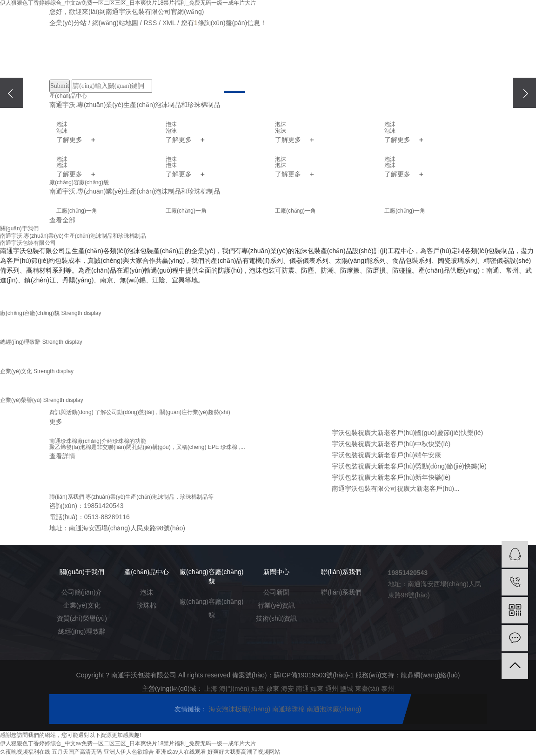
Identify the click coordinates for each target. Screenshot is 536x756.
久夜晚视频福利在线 (25, 752)
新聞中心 (268, 59)
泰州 (388, 689)
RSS (150, 23)
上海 (211, 689)
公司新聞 (276, 592)
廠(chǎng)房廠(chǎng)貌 (219, 59)
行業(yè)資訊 (276, 605)
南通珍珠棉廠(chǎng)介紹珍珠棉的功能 (98, 441)
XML (169, 23)
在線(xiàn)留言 (316, 59)
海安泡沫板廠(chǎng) (241, 709)
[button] (234, 92)
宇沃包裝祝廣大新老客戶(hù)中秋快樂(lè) (391, 444)
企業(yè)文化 (82, 605)
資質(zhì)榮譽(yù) (82, 618)
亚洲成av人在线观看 (181, 752)
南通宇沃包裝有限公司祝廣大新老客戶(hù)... (396, 488)
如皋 (258, 689)
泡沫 (147, 592)
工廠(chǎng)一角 (77, 211)
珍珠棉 (147, 605)
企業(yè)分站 (68, 23)
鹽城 (347, 689)
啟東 (273, 689)
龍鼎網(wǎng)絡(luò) (430, 675)
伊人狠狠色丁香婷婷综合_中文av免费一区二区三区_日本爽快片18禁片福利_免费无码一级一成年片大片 (128, 743)
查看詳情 (62, 456)
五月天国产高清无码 (77, 752)
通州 (332, 689)
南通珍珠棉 (289, 709)
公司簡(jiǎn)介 (82, 592)
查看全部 (62, 220)
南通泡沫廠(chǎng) (334, 709)
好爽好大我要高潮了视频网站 (244, 752)
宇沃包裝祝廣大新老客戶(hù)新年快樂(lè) (391, 477)
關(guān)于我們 (122, 59)
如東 (317, 689)
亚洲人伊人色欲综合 (129, 752)
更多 (56, 421)
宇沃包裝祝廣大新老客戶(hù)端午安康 (386, 455)
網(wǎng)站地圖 (115, 23)
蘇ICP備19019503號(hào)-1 (314, 675)
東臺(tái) (367, 689)
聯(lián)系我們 (365, 59)
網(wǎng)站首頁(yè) (74, 59)
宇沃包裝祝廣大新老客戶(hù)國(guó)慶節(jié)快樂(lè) (407, 433)
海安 (288, 689)
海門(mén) (234, 689)
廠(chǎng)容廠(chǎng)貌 (211, 608)
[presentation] (12, 93)
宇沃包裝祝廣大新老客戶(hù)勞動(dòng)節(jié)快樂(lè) (409, 466)
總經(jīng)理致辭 (82, 631)
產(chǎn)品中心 (171, 59)
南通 (302, 689)
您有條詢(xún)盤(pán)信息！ (224, 23)
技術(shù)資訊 (276, 618)
